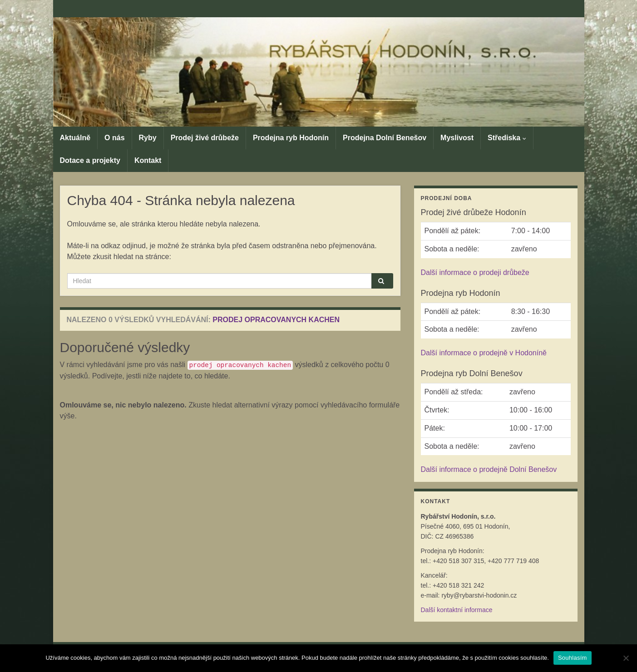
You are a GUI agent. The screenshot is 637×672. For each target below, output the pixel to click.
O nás (114, 138)
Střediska (507, 138)
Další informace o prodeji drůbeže (475, 272)
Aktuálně (75, 138)
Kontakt (148, 160)
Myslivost (457, 138)
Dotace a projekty (90, 160)
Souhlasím (573, 658)
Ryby (148, 138)
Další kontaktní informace (457, 610)
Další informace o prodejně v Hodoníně (484, 353)
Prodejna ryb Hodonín (291, 138)
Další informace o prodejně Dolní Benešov (489, 469)
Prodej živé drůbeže (205, 138)
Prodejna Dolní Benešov (385, 138)
